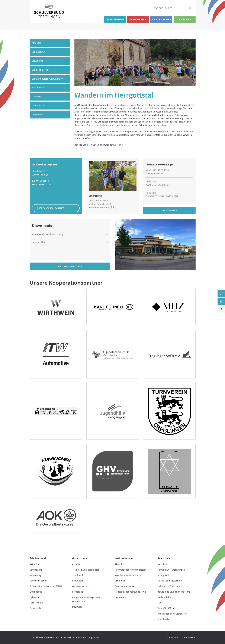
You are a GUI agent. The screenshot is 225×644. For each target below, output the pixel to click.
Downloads (38, 114)
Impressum (190, 637)
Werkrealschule (161, 19)
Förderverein (38, 105)
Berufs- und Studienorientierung (174, 592)
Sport (160, 603)
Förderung (78, 592)
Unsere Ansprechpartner (50, 208)
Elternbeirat (38, 88)
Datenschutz (173, 637)
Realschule (185, 19)
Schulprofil (78, 575)
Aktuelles (36, 43)
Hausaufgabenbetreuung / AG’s (131, 592)
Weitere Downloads (70, 266)
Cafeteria (36, 96)
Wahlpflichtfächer (166, 608)
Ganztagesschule (81, 586)
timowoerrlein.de (54, 637)
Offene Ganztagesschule (170, 581)
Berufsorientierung (124, 586)
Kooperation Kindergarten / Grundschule (86, 599)
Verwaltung (38, 61)
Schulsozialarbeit (41, 70)
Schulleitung (38, 52)
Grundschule (138, 19)
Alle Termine (169, 210)
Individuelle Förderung (169, 586)
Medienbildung (165, 597)
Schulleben (78, 581)
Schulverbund (115, 19)
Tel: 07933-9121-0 (41, 181)
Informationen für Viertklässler (130, 570)
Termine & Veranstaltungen (86, 570)
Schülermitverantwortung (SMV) (48, 79)
